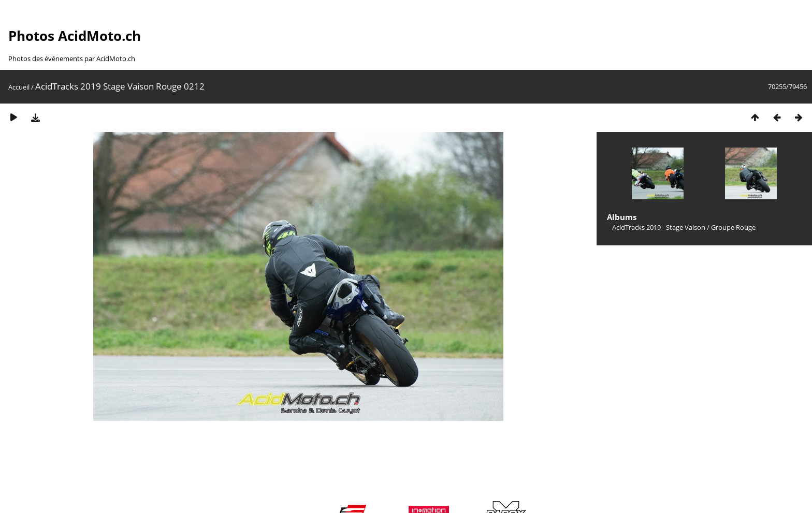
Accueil (19, 87)
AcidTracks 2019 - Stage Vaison (659, 227)
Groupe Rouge (733, 227)
